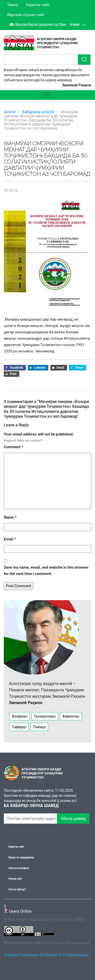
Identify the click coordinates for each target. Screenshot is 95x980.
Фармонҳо (71, 716)
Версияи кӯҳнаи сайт (26, 15)
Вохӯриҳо (20, 716)
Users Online (18, 909)
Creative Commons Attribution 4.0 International (46, 955)
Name (10, 517)
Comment (13, 447)
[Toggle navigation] (48, 95)
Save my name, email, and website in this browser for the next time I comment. (46, 571)
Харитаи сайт (38, 5)
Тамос (13, 5)
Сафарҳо (19, 727)
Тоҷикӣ (77, 25)
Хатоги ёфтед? (17, 889)
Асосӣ (10, 112)
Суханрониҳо (45, 716)
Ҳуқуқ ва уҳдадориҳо (21, 857)
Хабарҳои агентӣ (38, 112)
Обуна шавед (73, 819)
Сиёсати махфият (19, 868)
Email (10, 539)
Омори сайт (15, 879)
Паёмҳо (39, 727)
